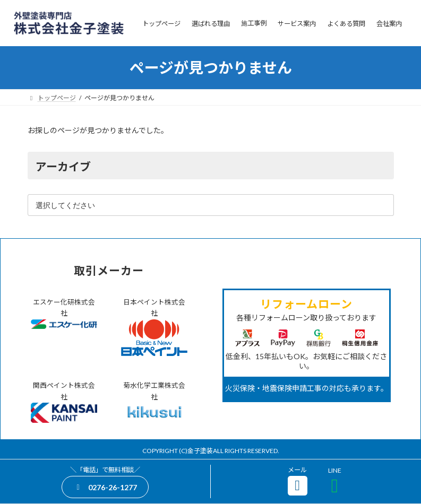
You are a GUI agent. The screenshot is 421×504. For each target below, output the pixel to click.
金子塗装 (200, 451)
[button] (105, 487)
